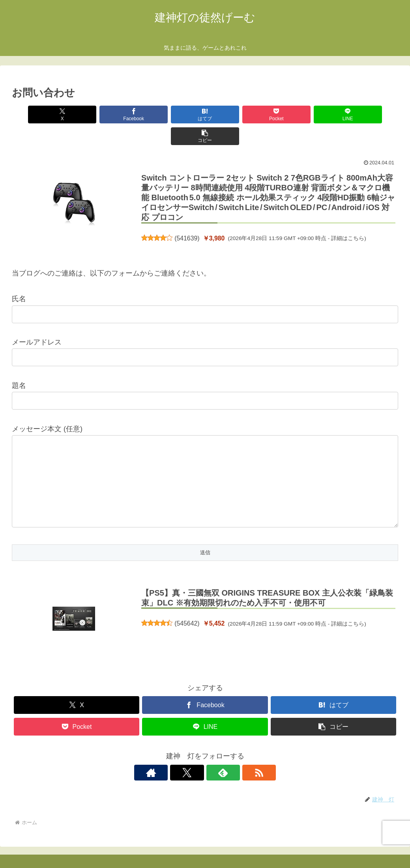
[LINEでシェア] (302, 115)
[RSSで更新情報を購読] (232, 751)
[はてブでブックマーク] (173, 115)
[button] (367, 115)
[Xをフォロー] (196, 751)
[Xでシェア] (43, 115)
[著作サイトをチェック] (178, 751)
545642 (187, 602)
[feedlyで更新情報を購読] (214, 751)
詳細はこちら (348, 217)
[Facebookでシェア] (108, 115)
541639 (187, 217)
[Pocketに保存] (237, 115)
